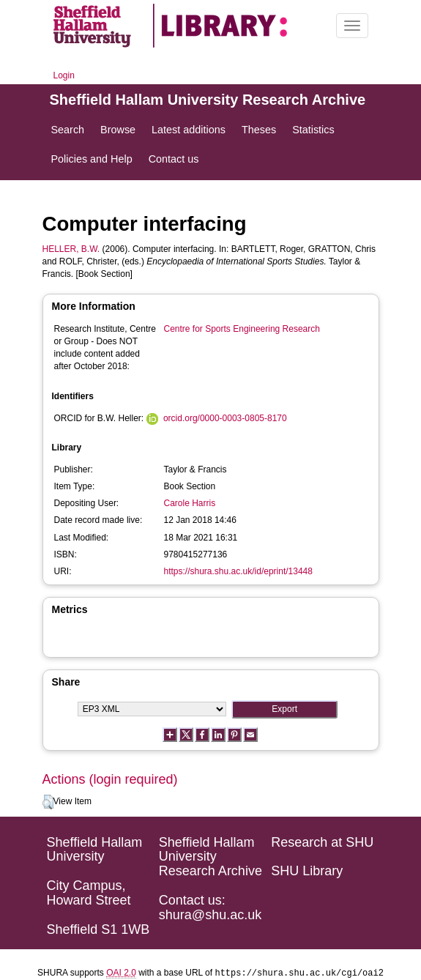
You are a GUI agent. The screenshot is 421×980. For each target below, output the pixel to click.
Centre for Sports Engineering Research (242, 329)
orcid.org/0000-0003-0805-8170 (225, 418)
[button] (48, 802)
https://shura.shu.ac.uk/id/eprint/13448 (238, 571)
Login (64, 75)
